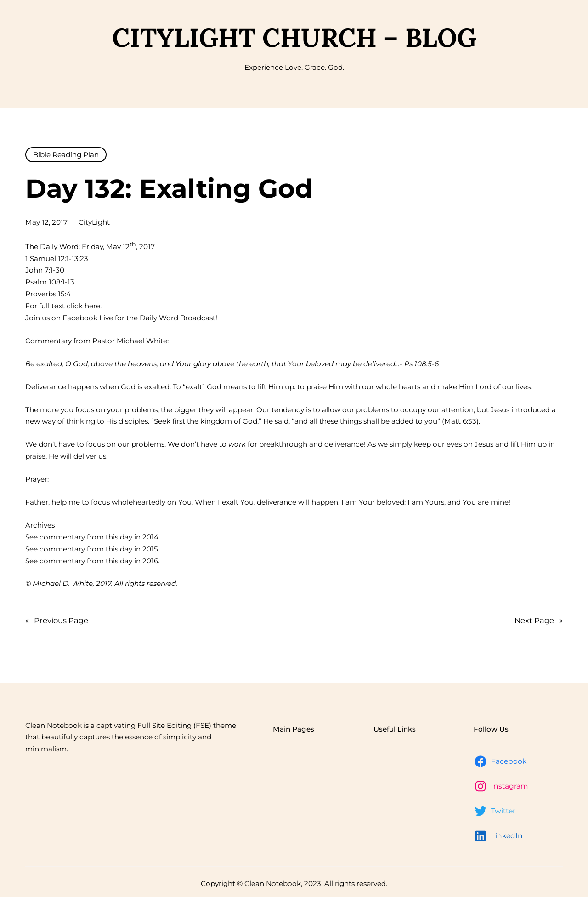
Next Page (539, 621)
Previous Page (57, 621)
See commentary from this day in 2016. (92, 561)
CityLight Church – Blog (294, 37)
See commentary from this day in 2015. (92, 549)
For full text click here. (63, 306)
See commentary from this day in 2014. (93, 537)
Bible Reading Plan (66, 155)
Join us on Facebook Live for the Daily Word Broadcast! (121, 318)
